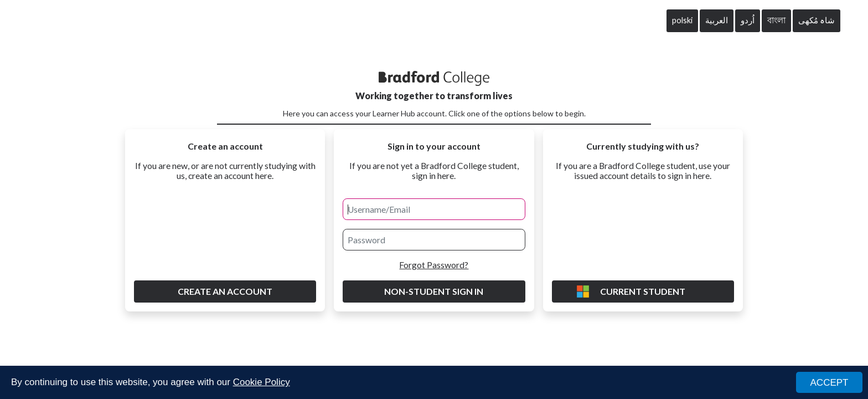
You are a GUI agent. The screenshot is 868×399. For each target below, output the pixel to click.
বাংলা (776, 20)
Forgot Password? (434, 265)
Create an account (225, 291)
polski (682, 20)
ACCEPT (830, 383)
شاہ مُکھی (817, 20)
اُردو (748, 20)
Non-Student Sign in (434, 291)
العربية (717, 20)
